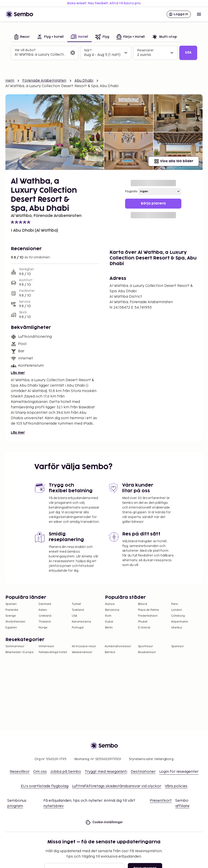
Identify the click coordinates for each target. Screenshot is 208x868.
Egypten (11, 628)
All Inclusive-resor (84, 646)
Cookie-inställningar (104, 822)
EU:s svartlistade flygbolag (45, 786)
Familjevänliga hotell (53, 652)
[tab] (22, 37)
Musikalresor (147, 652)
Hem (10, 81)
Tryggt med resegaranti (106, 772)
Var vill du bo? (25, 50)
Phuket (143, 622)
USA (75, 616)
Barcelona (112, 610)
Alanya (110, 604)
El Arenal (144, 628)
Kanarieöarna (81, 622)
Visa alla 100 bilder (174, 161)
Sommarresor (15, 646)
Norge (43, 628)
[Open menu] (199, 14)
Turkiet (76, 604)
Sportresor (145, 646)
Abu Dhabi (84, 81)
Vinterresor (46, 646)
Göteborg (178, 616)
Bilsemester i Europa (19, 652)
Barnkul (110, 652)
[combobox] (41, 55)
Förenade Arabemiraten (44, 81)
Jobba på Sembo (66, 772)
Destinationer (143, 772)
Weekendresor (82, 652)
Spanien (11, 604)
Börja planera (153, 203)
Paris (174, 604)
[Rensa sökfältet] (73, 53)
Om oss (40, 772)
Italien (43, 610)
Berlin (109, 628)
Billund (143, 604)
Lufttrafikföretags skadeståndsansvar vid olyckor (117, 786)
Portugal (78, 628)
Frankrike (12, 610)
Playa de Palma (148, 610)
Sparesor (178, 646)
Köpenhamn (180, 622)
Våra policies (176, 786)
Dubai (109, 622)
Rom (108, 616)
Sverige (11, 616)
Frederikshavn (148, 616)
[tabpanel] (104, 53)
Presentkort (161, 801)
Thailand (45, 622)
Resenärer (145, 50)
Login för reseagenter (179, 772)
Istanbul (177, 628)
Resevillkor (20, 772)
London (177, 610)
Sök (188, 53)
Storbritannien (15, 622)
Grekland (45, 616)
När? (88, 50)
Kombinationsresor (118, 646)
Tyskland (78, 610)
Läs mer (18, 373)
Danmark (45, 604)
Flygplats (131, 191)
